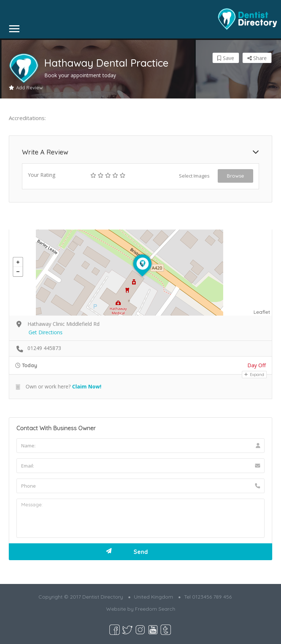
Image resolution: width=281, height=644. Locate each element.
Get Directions (46, 332)
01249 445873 (44, 348)
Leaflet (262, 312)
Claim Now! (87, 386)
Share (257, 58)
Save (226, 58)
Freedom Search (155, 609)
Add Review (26, 88)
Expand (254, 375)
